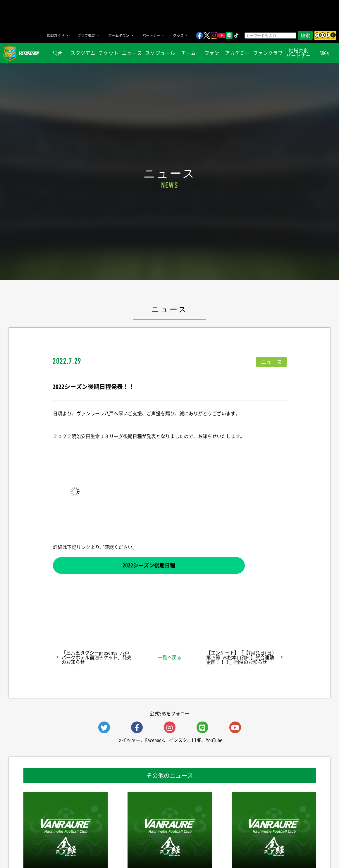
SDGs (324, 53)
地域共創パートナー (298, 53)
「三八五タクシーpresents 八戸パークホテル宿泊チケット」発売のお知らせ (97, 657)
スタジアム (83, 53)
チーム (189, 53)
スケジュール (160, 53)
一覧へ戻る (170, 657)
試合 (57, 53)
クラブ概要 (86, 35)
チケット (109, 53)
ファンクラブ (268, 53)
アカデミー (237, 53)
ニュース (132, 53)
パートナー (151, 35)
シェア (99, 614)
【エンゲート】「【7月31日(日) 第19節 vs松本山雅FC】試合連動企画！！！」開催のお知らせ (240, 657)
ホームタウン (119, 35)
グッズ (178, 35)
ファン (212, 53)
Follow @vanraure (228, 614)
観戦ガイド (56, 35)
